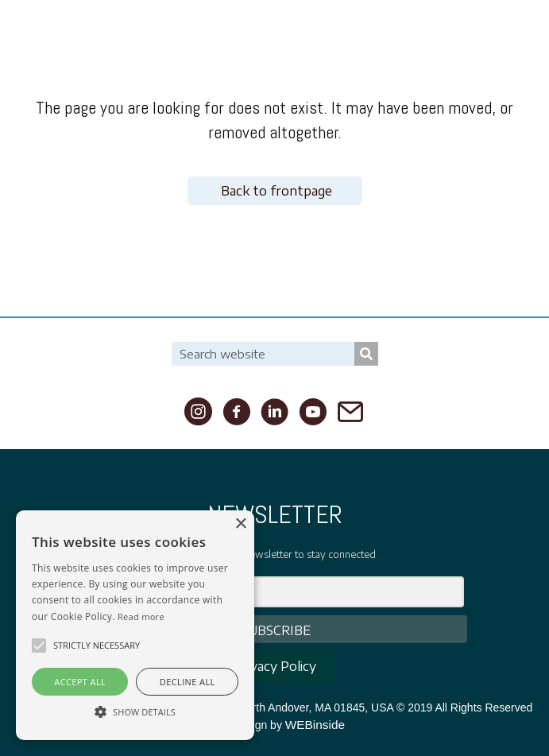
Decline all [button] (188, 682)
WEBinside (315, 725)
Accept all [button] (80, 682)
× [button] (240, 524)
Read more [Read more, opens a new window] (141, 616)
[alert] (135, 625)
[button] (39, 646)
